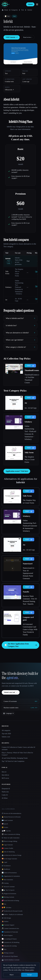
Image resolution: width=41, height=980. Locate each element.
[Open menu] (37, 4)
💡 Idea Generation (7, 880)
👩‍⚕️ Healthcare (6, 869)
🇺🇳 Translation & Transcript (10, 932)
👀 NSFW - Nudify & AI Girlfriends (12, 914)
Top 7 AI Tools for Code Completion (13, 761)
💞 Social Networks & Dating (10, 901)
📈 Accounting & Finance (9, 939)
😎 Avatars (5, 827)
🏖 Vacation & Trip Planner (10, 956)
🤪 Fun (4, 904)
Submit (30, 4)
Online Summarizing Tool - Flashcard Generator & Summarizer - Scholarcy (30, 433)
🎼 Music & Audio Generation (11, 838)
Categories (13, 10)
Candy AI (5, 795)
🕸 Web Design (6, 918)
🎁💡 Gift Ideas (7, 907)
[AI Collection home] (5, 4)
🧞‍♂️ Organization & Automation (11, 876)
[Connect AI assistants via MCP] (20, 701)
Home (5, 10)
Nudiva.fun (5, 792)
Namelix (26, 592)
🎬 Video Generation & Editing (11, 834)
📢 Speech (5, 824)
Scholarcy (8, 287)
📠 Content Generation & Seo (10, 928)
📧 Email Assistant (7, 820)
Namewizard (28, 564)
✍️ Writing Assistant (8, 953)
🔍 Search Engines (7, 935)
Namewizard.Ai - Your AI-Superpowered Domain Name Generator (29, 573)
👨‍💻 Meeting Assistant (8, 897)
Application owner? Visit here (17, 471)
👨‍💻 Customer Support (8, 925)
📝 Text (4, 949)
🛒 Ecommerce (6, 866)
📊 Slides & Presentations (9, 873)
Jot (6, 300)
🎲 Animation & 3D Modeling (10, 942)
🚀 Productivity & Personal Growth (12, 911)
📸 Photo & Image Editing (9, 841)
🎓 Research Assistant (8, 887)
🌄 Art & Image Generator (9, 859)
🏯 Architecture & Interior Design (12, 855)
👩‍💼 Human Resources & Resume (11, 817)
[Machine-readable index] (20, 708)
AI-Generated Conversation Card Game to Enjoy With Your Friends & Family (30, 629)
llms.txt (4, 772)
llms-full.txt (5, 775)
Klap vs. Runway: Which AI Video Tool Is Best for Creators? (17, 754)
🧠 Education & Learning (9, 946)
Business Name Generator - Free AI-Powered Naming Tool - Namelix (30, 600)
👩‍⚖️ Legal (4, 862)
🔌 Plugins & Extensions (9, 894)
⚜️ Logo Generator (7, 845)
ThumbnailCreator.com (31, 370)
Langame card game (28, 619)
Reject (12, 975)
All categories (6, 730)
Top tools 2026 (6, 734)
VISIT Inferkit (12, 37)
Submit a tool (6, 737)
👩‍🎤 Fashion (5, 921)
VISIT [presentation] (30, 366)
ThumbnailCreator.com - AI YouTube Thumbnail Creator (31, 379)
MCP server (5, 778)
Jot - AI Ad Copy (31, 408)
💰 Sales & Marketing (8, 852)
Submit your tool (11, 692)
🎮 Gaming (5, 883)
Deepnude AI (6, 789)
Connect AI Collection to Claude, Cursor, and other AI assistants (18, 748)
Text (23, 10)
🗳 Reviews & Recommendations (11, 813)
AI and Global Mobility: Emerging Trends (15, 758)
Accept (29, 975)
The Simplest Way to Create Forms (30, 459)
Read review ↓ (28, 37)
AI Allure (5, 798)
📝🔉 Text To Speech (8, 890)
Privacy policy (29, 970)
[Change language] (8, 713)
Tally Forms (29, 453)
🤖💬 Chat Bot (6, 831)
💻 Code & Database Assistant (11, 960)
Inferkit (8, 259)
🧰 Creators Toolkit (7, 848)
